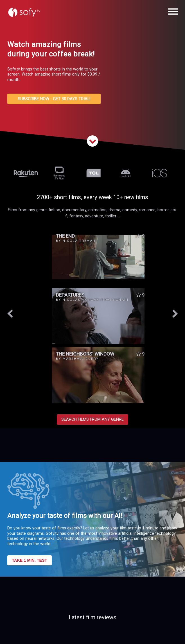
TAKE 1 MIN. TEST (29, 560)
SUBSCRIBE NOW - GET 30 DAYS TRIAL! (54, 99)
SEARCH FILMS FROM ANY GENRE (93, 419)
